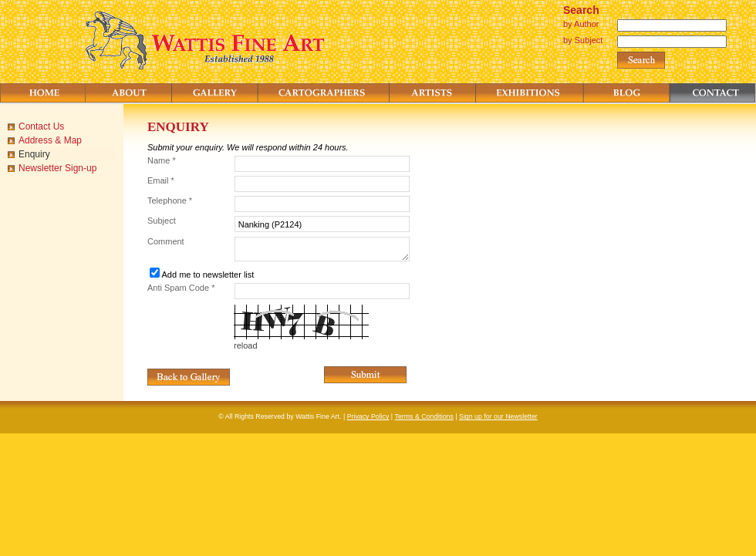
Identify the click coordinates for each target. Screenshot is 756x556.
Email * (161, 180)
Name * (162, 160)
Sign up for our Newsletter (498, 416)
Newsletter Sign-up (57, 168)
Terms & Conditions (424, 416)
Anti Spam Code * (181, 288)
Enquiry (34, 154)
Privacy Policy (368, 416)
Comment (166, 241)
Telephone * (170, 200)
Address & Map (50, 140)
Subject (162, 221)
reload (246, 345)
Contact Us (41, 126)
